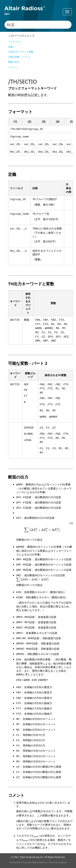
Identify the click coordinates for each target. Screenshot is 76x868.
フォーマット (15, 42)
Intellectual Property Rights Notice (27, 862)
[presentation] (42, 530)
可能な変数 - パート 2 (19, 57)
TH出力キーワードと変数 (21, 52)
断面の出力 (14, 62)
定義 (11, 47)
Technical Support (58, 862)
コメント (13, 67)
